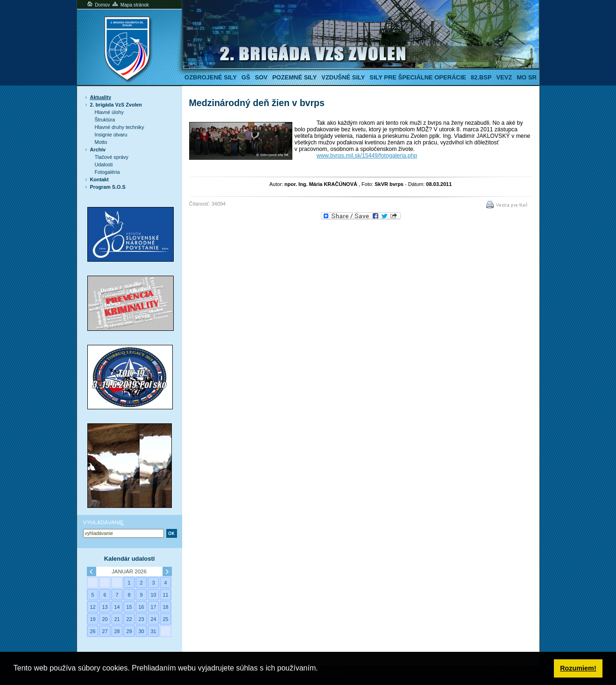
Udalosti (104, 164)
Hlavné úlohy (109, 112)
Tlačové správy (112, 157)
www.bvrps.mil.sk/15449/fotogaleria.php (367, 156)
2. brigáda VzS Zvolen (116, 105)
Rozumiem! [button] (578, 668)
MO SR (526, 77)
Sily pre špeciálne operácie (418, 77)
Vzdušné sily (343, 77)
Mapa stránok (130, 5)
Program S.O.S (108, 187)
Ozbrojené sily (211, 77)
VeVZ (504, 77)
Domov (98, 5)
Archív (98, 150)
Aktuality (101, 97)
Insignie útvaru (111, 135)
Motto (101, 142)
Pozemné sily (294, 77)
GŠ (246, 77)
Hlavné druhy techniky (120, 127)
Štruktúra (105, 120)
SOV (261, 77)
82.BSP (481, 77)
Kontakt (99, 179)
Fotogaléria (107, 172)
